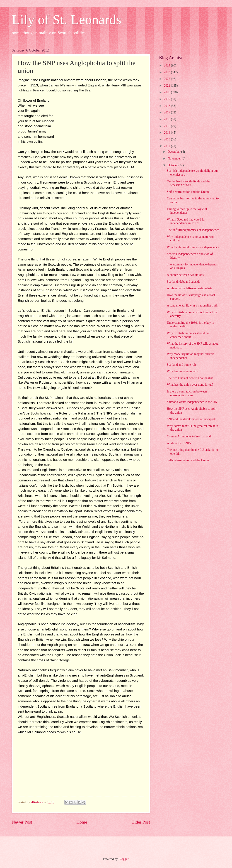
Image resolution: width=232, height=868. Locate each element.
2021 (167, 86)
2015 (167, 126)
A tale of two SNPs (179, 443)
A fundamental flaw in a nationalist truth (192, 305)
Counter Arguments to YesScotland (189, 436)
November (175, 158)
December (174, 152)
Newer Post (22, 822)
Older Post (141, 822)
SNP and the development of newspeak (191, 419)
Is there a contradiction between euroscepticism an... (187, 393)
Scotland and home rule (182, 365)
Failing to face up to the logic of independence (187, 211)
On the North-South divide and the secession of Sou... (188, 183)
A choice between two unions (185, 275)
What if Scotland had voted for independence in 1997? (186, 221)
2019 (167, 99)
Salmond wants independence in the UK (192, 402)
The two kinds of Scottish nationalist (190, 378)
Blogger (123, 859)
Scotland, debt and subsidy (184, 282)
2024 (167, 65)
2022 (167, 79)
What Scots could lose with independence (193, 247)
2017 (167, 112)
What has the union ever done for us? (190, 385)
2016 (167, 119)
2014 (167, 133)
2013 (167, 139)
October (173, 165)
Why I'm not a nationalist (183, 371)
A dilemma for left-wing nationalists (190, 288)
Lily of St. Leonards (66, 20)
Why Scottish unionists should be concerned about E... (188, 335)
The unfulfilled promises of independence (193, 230)
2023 (167, 72)
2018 (167, 106)
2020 (167, 92)
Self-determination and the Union (188, 192)
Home (82, 822)
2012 (167, 146)
